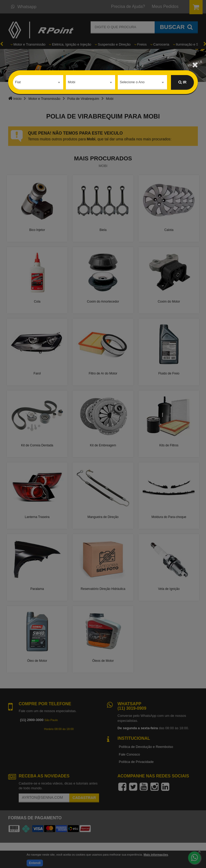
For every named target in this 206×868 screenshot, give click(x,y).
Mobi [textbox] (72, 82)
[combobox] (38, 82)
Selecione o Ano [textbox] (132, 82)
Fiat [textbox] (18, 82)
